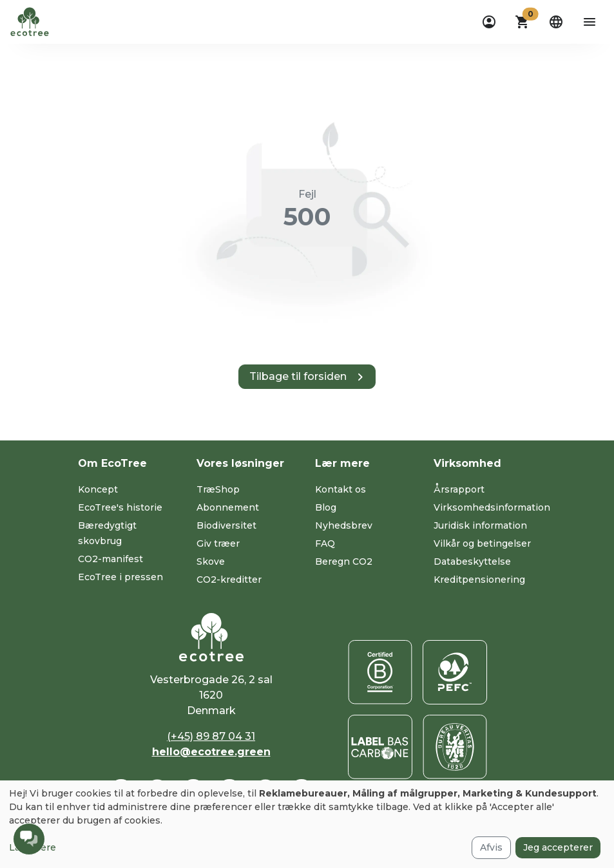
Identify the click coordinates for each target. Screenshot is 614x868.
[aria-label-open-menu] (590, 22)
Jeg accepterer (558, 847)
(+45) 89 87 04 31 (211, 736)
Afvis (491, 847)
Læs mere (33, 847)
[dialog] (307, 824)
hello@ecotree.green (211, 752)
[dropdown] (489, 22)
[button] (523, 22)
